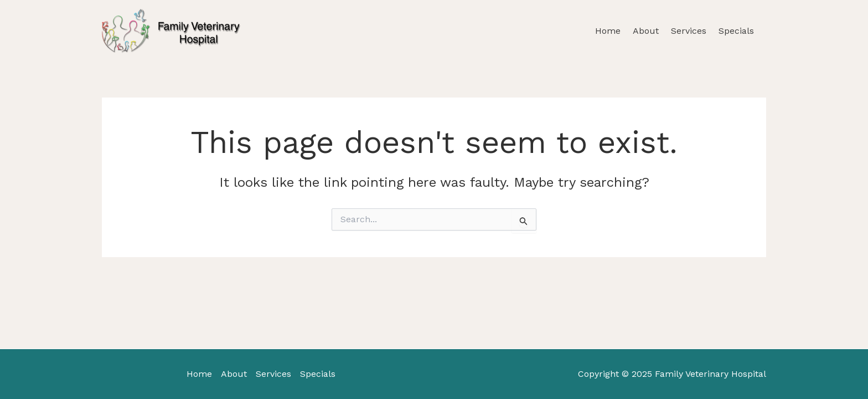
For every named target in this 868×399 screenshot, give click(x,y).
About (646, 31)
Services (689, 31)
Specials (736, 31)
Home (608, 31)
